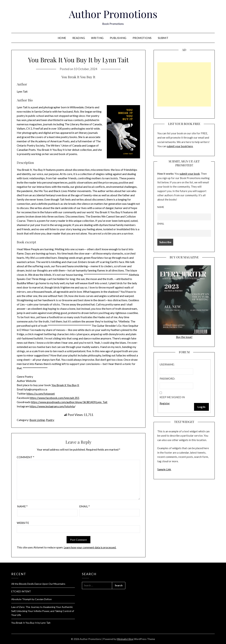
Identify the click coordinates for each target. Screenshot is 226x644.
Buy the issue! (184, 302)
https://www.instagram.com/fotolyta (52, 406)
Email (84, 506)
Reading (79, 38)
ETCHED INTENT (21, 591)
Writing (97, 38)
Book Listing (37, 420)
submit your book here (180, 146)
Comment (26, 457)
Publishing (118, 38)
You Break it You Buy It (65, 385)
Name (22, 506)
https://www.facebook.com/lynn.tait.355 (54, 398)
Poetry (50, 420)
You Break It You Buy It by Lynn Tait (31, 623)
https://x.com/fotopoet (41, 393)
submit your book (190, 174)
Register (165, 403)
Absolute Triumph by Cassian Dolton (32, 599)
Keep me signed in (172, 397)
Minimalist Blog (125, 639)
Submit (163, 38)
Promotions (142, 38)
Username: (167, 364)
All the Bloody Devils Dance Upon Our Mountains (38, 584)
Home (62, 38)
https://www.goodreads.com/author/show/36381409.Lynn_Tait (69, 402)
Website (23, 523)
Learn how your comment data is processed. (90, 547)
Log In (201, 407)
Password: (167, 379)
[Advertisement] (184, 84)
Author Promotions (113, 14)
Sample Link (164, 469)
